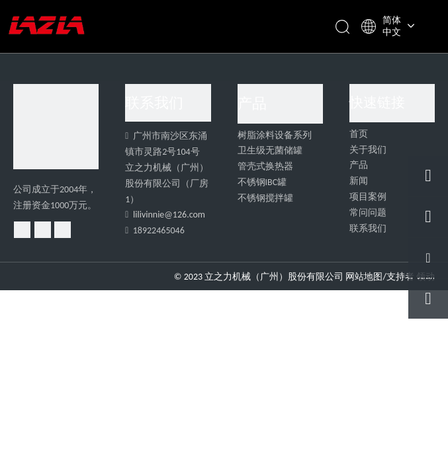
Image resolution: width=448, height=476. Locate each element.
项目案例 (368, 197)
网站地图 (364, 277)
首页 (359, 134)
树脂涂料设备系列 (275, 135)
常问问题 (368, 213)
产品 (359, 165)
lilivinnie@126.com (169, 215)
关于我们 (368, 150)
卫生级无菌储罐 (270, 150)
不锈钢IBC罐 (262, 182)
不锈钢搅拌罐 (265, 198)
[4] (56, 127)
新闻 (359, 181)
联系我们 (368, 228)
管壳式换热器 (265, 166)
